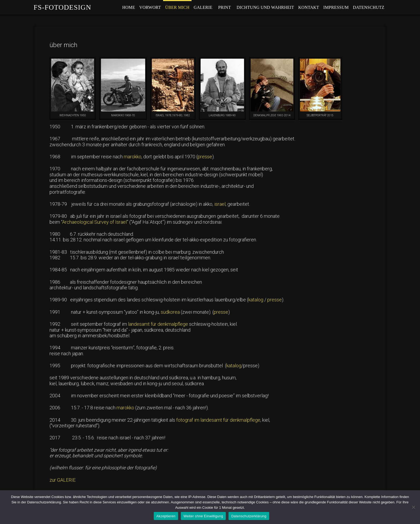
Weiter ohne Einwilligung (203, 516)
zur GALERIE (63, 480)
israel (219, 204)
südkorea (170, 312)
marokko (133, 157)
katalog (256, 300)
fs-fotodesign (62, 8)
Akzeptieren (166, 516)
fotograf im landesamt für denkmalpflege (218, 420)
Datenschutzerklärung (249, 516)
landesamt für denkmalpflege (157, 324)
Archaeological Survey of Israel (94, 222)
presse (205, 157)
